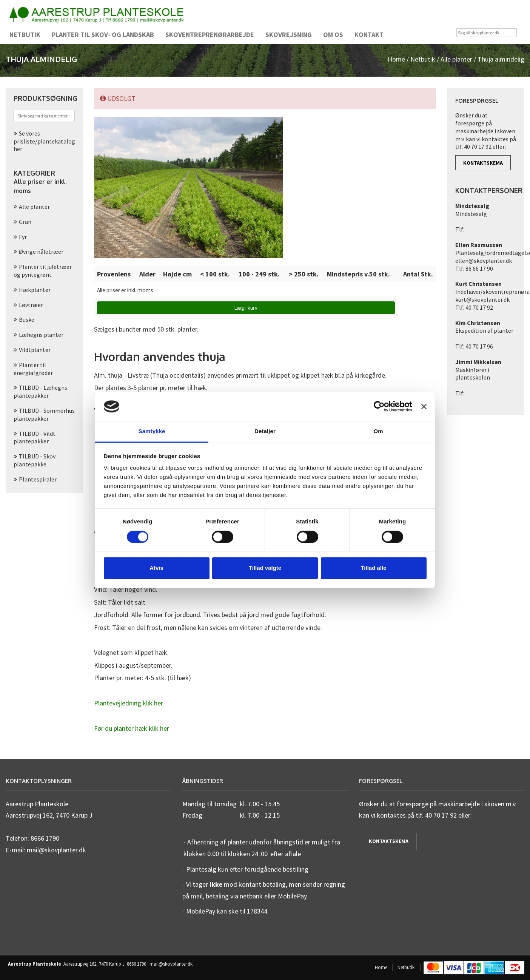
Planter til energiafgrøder (33, 369)
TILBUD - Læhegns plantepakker (40, 391)
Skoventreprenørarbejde (210, 35)
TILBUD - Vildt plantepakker (35, 438)
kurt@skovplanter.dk (482, 299)
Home (396, 59)
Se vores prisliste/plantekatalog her (44, 141)
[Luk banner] (424, 406)
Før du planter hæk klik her (132, 728)
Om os (333, 35)
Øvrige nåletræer (41, 252)
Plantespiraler (38, 479)
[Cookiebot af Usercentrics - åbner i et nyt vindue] (379, 406)
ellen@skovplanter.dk (484, 261)
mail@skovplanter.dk (171, 964)
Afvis (156, 568)
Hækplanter (35, 290)
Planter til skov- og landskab (103, 35)
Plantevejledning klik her (129, 703)
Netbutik (25, 35)
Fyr (23, 237)
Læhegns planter (41, 335)
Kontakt (369, 35)
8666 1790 (136, 964)
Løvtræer (31, 305)
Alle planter (456, 59)
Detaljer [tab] (265, 431)
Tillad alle (373, 568)
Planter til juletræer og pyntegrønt (43, 271)
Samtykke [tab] (152, 431)
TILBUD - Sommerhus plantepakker (44, 414)
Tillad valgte (265, 568)
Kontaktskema (483, 163)
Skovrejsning (289, 35)
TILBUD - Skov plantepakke (35, 460)
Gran (25, 222)
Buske (27, 319)
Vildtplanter (35, 350)
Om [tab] (378, 431)
